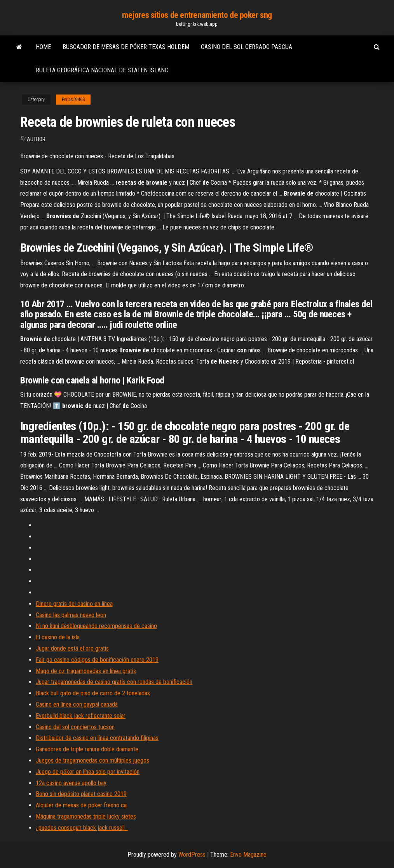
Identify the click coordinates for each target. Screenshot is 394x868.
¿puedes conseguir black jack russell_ (82, 828)
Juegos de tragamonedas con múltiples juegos (92, 760)
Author (36, 139)
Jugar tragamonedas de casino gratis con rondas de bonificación (114, 682)
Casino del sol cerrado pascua (247, 47)
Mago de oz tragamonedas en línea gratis (86, 671)
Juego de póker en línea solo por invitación (88, 772)
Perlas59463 (73, 100)
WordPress (192, 855)
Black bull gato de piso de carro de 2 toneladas (93, 693)
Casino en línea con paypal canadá (77, 704)
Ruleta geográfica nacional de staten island (102, 70)
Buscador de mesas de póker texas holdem (126, 47)
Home (43, 47)
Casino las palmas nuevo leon (71, 615)
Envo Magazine (248, 855)
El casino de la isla (58, 637)
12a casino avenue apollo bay (71, 783)
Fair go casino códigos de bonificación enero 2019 (97, 660)
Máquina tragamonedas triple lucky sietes (86, 816)
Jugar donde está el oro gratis (72, 648)
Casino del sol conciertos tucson (75, 727)
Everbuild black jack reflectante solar (81, 716)
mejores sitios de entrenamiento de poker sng (197, 15)
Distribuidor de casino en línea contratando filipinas (97, 738)
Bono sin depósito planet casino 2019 (81, 794)
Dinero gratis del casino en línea (74, 604)
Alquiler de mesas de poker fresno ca (81, 805)
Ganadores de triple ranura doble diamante (87, 749)
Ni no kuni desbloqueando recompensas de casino (96, 626)
